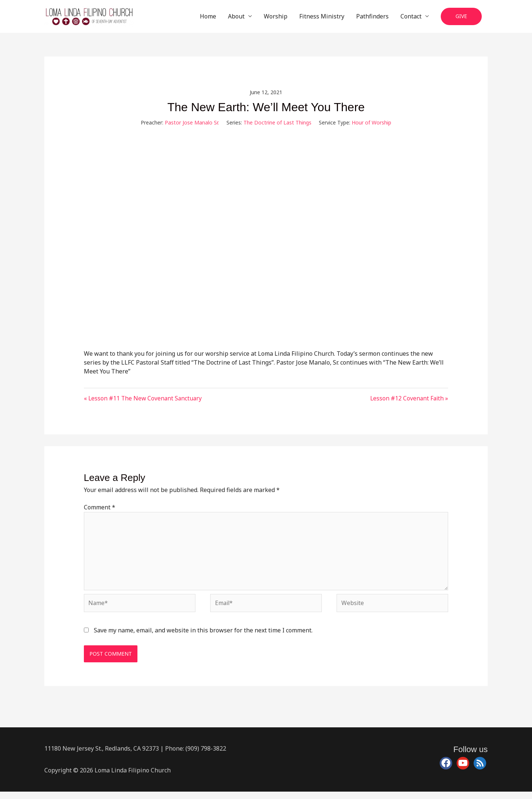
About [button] (236, 19)
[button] (461, 19)
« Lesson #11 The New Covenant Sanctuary (144, 403)
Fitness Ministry (322, 19)
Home (208, 19)
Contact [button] (411, 19)
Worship (276, 19)
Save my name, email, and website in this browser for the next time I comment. (203, 637)
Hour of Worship (371, 127)
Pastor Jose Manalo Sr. (192, 127)
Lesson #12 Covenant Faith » (408, 403)
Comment (100, 512)
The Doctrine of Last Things (277, 127)
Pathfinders (372, 19)
